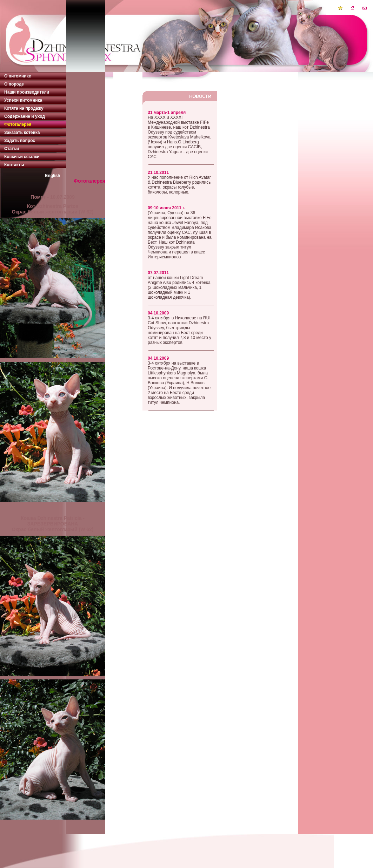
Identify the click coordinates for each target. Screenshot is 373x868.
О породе (14, 84)
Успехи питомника (23, 100)
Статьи (12, 149)
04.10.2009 (158, 313)
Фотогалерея (18, 124)
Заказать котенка (22, 133)
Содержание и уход (25, 116)
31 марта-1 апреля (167, 113)
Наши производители (27, 92)
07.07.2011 (158, 273)
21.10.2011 (158, 172)
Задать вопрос (20, 141)
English (52, 176)
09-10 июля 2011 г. (166, 208)
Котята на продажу (24, 108)
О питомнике (18, 76)
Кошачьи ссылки (22, 157)
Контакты (14, 165)
